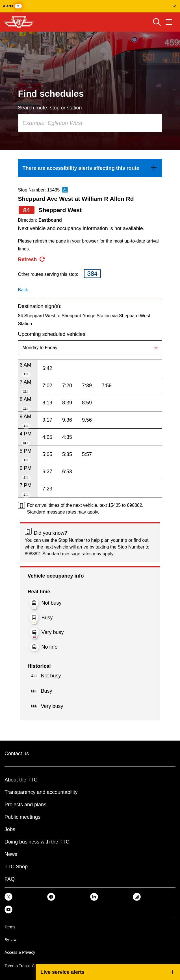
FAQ (10, 879)
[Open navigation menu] (169, 22)
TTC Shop (16, 867)
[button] (90, 6)
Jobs (10, 829)
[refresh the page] (32, 259)
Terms (10, 927)
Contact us (17, 754)
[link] (90, 168)
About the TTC (21, 780)
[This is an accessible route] (65, 190)
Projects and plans (25, 805)
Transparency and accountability (41, 792)
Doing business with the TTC (37, 842)
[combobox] (90, 123)
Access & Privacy (20, 952)
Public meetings (22, 817)
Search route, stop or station (50, 108)
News (11, 854)
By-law (10, 940)
